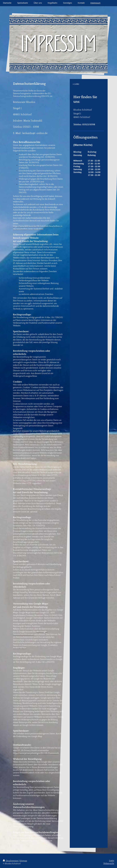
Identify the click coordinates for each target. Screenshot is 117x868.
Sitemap (23, 861)
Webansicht (109, 864)
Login (112, 861)
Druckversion (11, 861)
